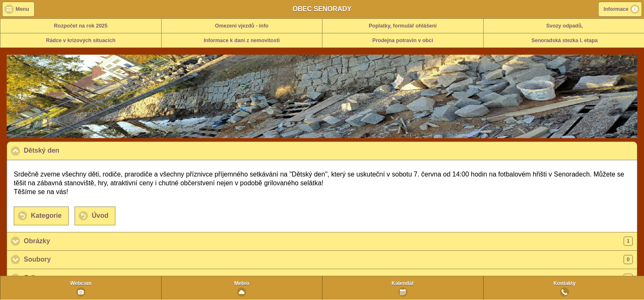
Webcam (81, 283)
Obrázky (328, 241)
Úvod (100, 216)
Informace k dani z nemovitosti (242, 40)
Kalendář (403, 283)
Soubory (328, 260)
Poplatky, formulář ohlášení (403, 26)
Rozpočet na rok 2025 (81, 26)
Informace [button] (616, 9)
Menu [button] (22, 9)
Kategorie (46, 216)
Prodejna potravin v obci (403, 40)
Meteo (242, 283)
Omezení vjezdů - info (242, 26)
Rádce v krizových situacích (81, 40)
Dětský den (82, 150)
